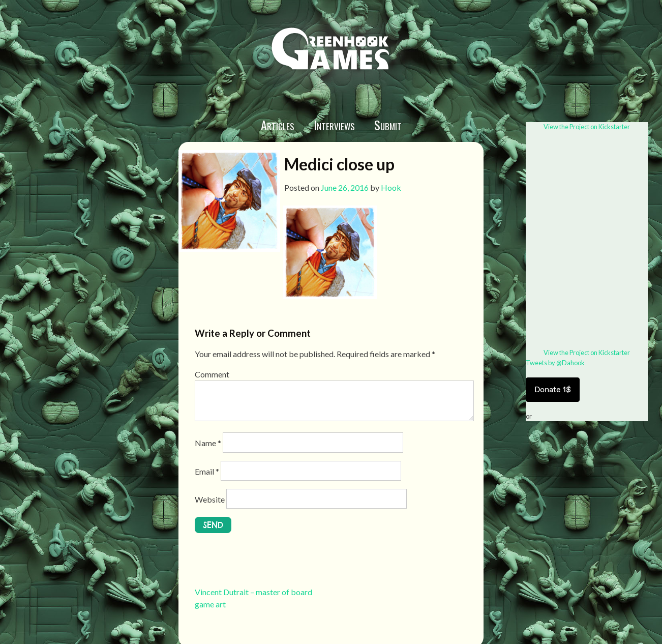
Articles (278, 125)
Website (210, 499)
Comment (212, 374)
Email (207, 471)
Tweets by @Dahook (555, 363)
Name (208, 443)
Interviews (334, 125)
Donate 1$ (553, 389)
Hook (391, 187)
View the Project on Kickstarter (587, 127)
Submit (388, 125)
